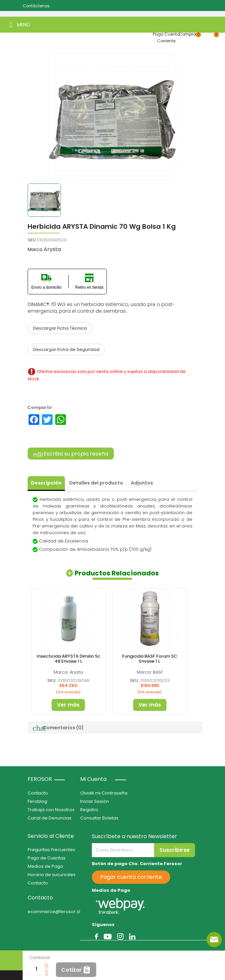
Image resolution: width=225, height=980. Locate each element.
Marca (35, 249)
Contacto (38, 793)
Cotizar (72, 970)
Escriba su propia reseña (71, 454)
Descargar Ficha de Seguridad (66, 349)
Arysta (52, 249)
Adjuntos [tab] (142, 483)
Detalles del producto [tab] (96, 483)
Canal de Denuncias (50, 818)
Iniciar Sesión (95, 801)
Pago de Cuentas (47, 858)
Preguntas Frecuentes (51, 850)
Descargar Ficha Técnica (60, 328)
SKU (32, 240)
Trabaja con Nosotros (51, 810)
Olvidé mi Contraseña (104, 793)
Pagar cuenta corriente (131, 877)
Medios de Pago (45, 866)
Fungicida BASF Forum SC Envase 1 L (150, 658)
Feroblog (37, 801)
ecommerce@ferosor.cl (54, 912)
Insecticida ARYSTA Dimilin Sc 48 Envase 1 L (68, 658)
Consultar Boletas (99, 818)
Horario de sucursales (52, 875)
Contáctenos (36, 6)
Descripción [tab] (46, 483)
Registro (89, 810)
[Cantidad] (36, 969)
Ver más (68, 705)
